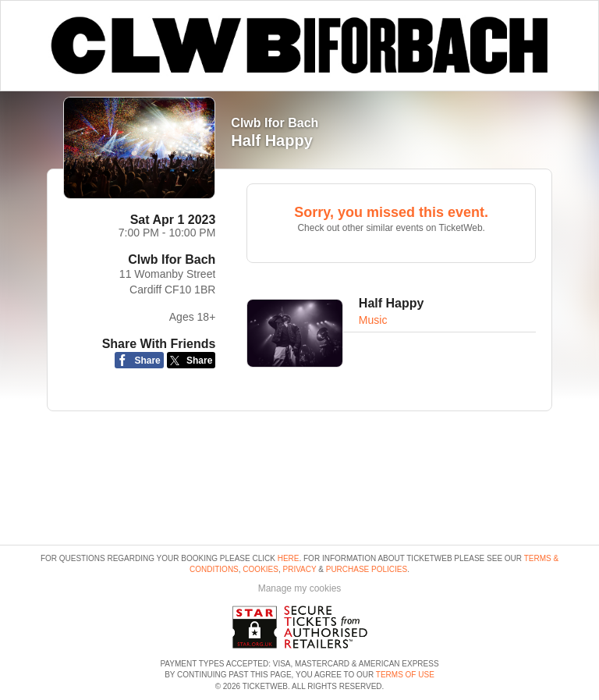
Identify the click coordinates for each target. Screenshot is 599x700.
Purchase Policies (367, 569)
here (289, 558)
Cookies (261, 569)
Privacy (300, 569)
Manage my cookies (300, 588)
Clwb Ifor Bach (172, 259)
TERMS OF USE (405, 675)
